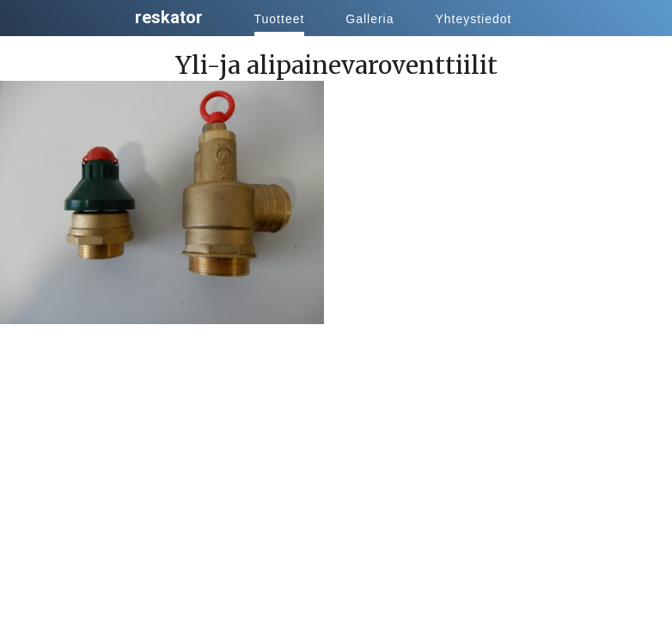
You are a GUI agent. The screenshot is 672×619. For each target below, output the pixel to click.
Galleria (370, 19)
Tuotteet (280, 19)
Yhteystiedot (473, 19)
